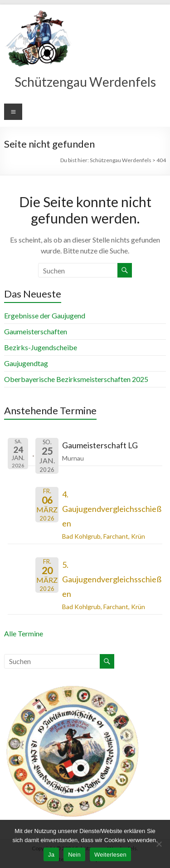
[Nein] (159, 844)
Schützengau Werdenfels (85, 82)
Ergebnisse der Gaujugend (45, 315)
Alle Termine (24, 633)
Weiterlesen (110, 855)
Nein (74, 855)
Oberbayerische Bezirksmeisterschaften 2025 (76, 379)
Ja (51, 855)
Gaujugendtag (26, 363)
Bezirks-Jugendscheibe (41, 347)
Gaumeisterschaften (36, 331)
